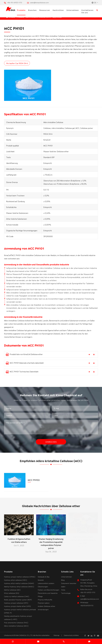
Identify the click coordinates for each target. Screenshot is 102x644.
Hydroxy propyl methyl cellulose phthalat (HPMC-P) (20, 611)
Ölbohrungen (43, 586)
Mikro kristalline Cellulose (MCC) (16, 626)
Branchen (32, 10)
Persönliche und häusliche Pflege (48, 595)
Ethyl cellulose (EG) (12, 593)
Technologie (66, 593)
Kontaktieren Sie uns (87, 11)
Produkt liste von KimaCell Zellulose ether (24, 355)
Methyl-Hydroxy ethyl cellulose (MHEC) (19, 586)
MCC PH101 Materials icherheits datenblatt (25, 363)
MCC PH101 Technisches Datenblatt (22, 372)
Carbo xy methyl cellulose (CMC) (17, 596)
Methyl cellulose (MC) (12, 590)
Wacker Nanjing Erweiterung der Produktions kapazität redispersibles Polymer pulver (51, 541)
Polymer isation (44, 603)
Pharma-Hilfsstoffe (45, 600)
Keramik (41, 580)
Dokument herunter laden (69, 585)
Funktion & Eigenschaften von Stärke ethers (19, 538)
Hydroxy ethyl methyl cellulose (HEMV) (19, 583)
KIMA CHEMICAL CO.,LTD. (24, 635)
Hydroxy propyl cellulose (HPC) (16, 603)
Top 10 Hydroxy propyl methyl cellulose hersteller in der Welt (83, 540)
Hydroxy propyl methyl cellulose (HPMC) (20, 577)
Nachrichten (58, 10)
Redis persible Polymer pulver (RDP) (18, 600)
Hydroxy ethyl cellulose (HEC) (15, 580)
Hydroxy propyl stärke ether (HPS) (17, 606)
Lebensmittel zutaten (46, 583)
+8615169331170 (87, 605)
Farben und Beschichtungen (49, 590)
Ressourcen (45, 10)
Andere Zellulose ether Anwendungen (46, 608)
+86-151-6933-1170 (15, 2)
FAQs (63, 590)
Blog (63, 580)
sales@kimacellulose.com (39, 2)
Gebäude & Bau (44, 577)
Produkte (21, 10)
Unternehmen (73, 10)
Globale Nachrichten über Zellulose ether (51, 508)
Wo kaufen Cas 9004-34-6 (17, 63)
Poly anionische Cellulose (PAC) (16, 622)
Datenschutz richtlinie (71, 635)
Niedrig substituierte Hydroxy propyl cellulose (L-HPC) (18, 618)
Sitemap (57, 635)
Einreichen (51, 440)
